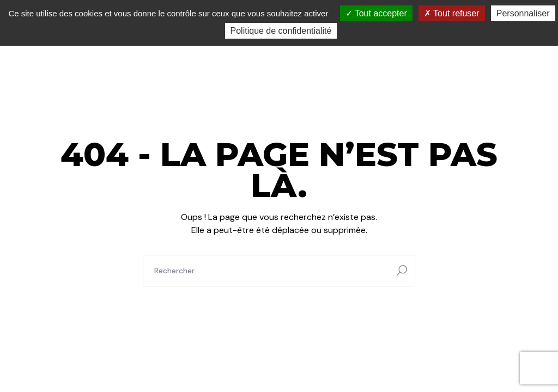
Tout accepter (376, 13)
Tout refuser (452, 13)
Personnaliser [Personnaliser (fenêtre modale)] (523, 13)
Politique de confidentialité (281, 31)
